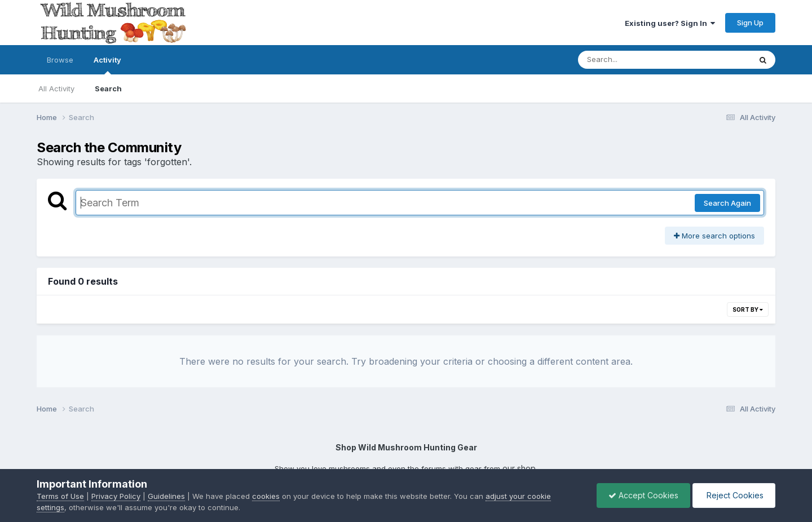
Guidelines (166, 496)
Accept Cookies (643, 495)
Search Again (727, 203)
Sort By (748, 309)
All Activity (56, 89)
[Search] (653, 60)
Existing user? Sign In (670, 23)
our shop (519, 468)
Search (108, 89)
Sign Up (750, 23)
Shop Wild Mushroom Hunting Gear (406, 447)
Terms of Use (60, 496)
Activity (107, 65)
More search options (714, 236)
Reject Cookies (734, 495)
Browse (60, 60)
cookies (266, 496)
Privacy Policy (116, 496)
